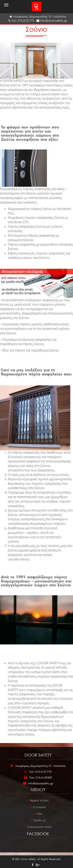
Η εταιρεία (39, 807)
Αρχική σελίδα (39, 800)
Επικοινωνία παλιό (39, 827)
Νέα (39, 814)
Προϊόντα (39, 820)
